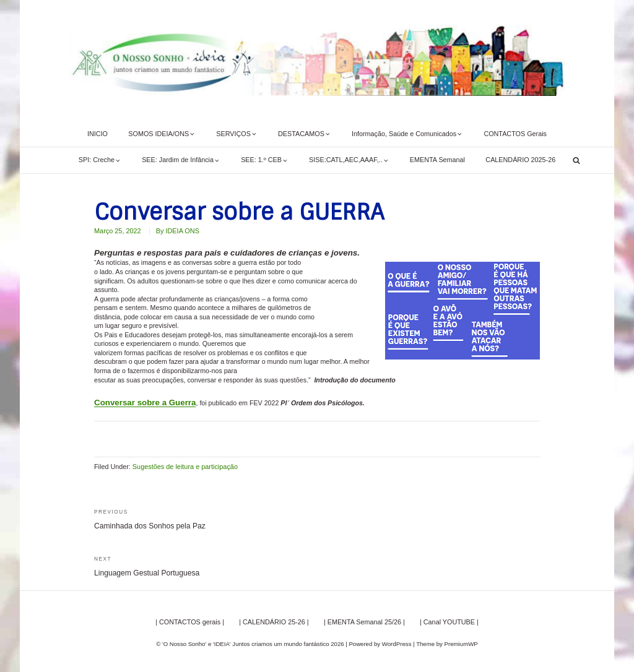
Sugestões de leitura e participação (185, 467)
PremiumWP (461, 643)
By (177, 231)
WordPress (397, 643)
